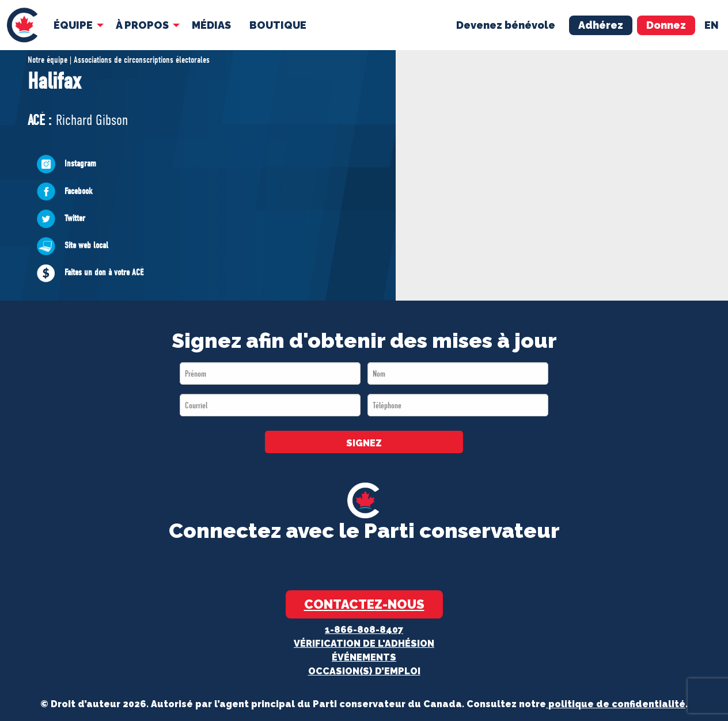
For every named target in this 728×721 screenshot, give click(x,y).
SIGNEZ (364, 443)
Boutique (277, 24)
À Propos (141, 24)
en (712, 24)
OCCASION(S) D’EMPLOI (364, 671)
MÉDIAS (210, 24)
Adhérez (601, 24)
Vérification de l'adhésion (364, 644)
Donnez (666, 24)
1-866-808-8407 (364, 630)
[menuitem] (22, 24)
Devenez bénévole (506, 24)
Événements (364, 657)
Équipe (72, 24)
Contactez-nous (364, 604)
